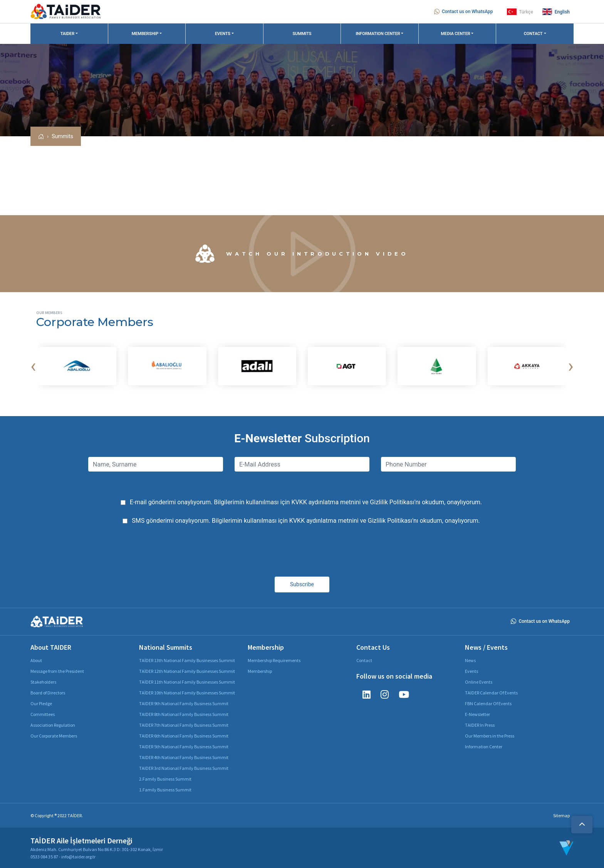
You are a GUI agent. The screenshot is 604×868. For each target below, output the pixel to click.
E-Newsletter (477, 714)
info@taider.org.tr (78, 857)
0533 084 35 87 (44, 857)
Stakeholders (43, 682)
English (556, 12)
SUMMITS (302, 34)
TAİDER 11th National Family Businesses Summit (187, 682)
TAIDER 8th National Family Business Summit (184, 714)
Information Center (484, 747)
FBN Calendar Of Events (488, 703)
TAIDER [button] (68, 34)
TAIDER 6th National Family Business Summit (184, 736)
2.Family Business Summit (165, 779)
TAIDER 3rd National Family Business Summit (184, 768)
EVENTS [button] (223, 34)
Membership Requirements (274, 660)
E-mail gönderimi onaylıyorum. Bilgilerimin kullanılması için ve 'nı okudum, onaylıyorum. (306, 502)
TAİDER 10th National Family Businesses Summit (187, 693)
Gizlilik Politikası (392, 502)
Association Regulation (53, 725)
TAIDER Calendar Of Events (491, 693)
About (36, 660)
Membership (260, 671)
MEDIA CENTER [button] (456, 34)
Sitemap (561, 815)
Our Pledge (41, 703)
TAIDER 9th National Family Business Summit (184, 703)
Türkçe (520, 12)
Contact (364, 660)
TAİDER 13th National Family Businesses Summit (187, 660)
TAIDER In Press (480, 725)
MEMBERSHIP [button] (145, 34)
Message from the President (57, 671)
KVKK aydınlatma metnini (326, 502)
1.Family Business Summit (165, 790)
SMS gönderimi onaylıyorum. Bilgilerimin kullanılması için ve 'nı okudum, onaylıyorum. (306, 521)
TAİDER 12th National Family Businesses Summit (187, 671)
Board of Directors (48, 693)
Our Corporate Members (54, 736)
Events (471, 671)
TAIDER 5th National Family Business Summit (184, 747)
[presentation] (33, 366)
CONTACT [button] (533, 34)
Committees (43, 714)
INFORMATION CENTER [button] (378, 34)
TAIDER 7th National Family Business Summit (184, 725)
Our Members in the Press (490, 736)
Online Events (479, 682)
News (470, 660)
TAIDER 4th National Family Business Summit (184, 757)
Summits (62, 136)
